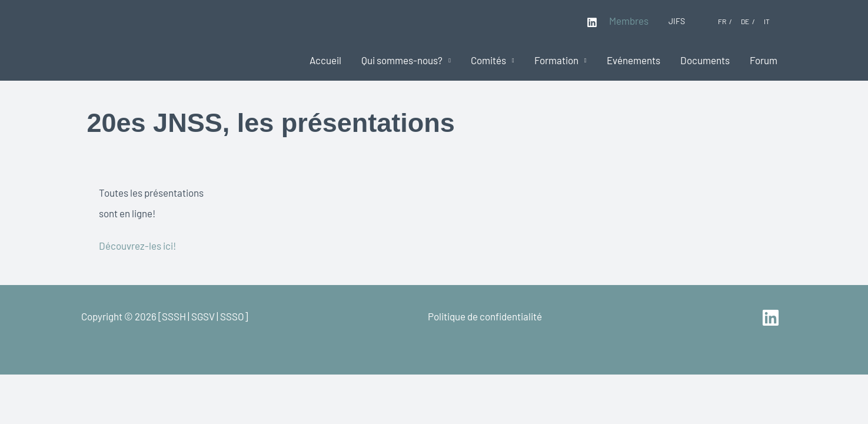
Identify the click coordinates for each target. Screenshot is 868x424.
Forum (764, 60)
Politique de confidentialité (485, 316)
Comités (488, 60)
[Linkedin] (592, 22)
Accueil (325, 60)
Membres (629, 21)
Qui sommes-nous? (402, 60)
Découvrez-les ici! (137, 246)
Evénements (633, 60)
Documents (705, 60)
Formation (556, 60)
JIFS (677, 21)
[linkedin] (772, 318)
